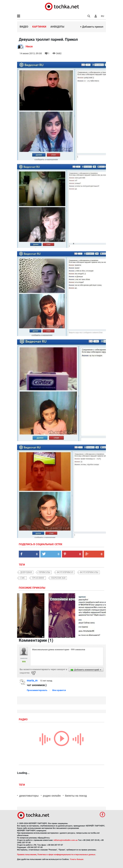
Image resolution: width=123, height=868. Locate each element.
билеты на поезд (76, 796)
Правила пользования (27, 855)
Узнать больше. (77, 859)
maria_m (32, 680)
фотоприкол (65, 572)
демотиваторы (29, 796)
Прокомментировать (37, 690)
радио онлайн (52, 796)
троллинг (38, 578)
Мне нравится (59, 690)
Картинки (39, 27)
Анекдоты (57, 27)
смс (23, 578)
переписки (58, 578)
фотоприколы (89, 572)
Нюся (29, 46)
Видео (24, 27)
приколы (44, 572)
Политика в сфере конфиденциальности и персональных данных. (67, 855)
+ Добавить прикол (92, 27)
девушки (26, 572)
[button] (96, 16)
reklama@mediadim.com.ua (66, 840)
